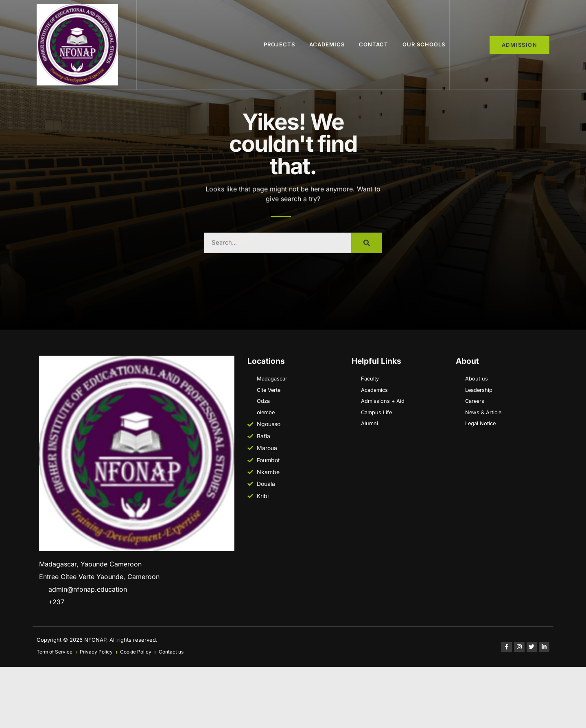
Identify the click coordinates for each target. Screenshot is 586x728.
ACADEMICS (327, 44)
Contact (374, 44)
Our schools (424, 44)
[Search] (366, 313)
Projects (279, 44)
